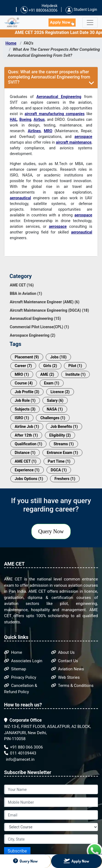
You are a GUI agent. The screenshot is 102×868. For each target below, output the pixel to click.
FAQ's (29, 43)
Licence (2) (60, 392)
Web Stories (66, 677)
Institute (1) (76, 374)
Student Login (81, 10)
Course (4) (24, 383)
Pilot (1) (75, 366)
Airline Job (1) (27, 427)
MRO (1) (22, 374)
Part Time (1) (59, 461)
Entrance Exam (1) (62, 453)
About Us (63, 652)
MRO (48, 131)
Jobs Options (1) (29, 479)
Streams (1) (64, 444)
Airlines (34, 131)
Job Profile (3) (27, 392)
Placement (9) (27, 357)
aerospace (83, 137)
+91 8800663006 (39, 10)
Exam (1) (52, 383)
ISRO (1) (22, 418)
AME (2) (47, 374)
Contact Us (65, 661)
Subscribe (17, 851)
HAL (13, 119)
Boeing (25, 119)
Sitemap (15, 669)
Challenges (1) (53, 418)
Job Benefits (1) (64, 427)
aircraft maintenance (74, 142)
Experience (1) (27, 470)
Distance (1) (25, 453)
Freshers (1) (65, 479)
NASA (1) (55, 409)
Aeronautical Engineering (59, 97)
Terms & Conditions (72, 686)
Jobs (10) (58, 357)
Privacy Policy (20, 677)
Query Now (51, 531)
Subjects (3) (25, 409)
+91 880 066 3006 (24, 747)
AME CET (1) (26, 461)
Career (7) (23, 366)
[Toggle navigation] (90, 23)
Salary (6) (55, 400)
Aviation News (68, 669)
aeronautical (20, 198)
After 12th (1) (26, 435)
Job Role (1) (25, 400)
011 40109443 (20, 753)
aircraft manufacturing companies (55, 114)
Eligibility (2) (60, 435)
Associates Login (23, 661)
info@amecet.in (20, 759)
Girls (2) (50, 366)
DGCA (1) (59, 470)
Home (11, 43)
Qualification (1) (28, 444)
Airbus (39, 119)
